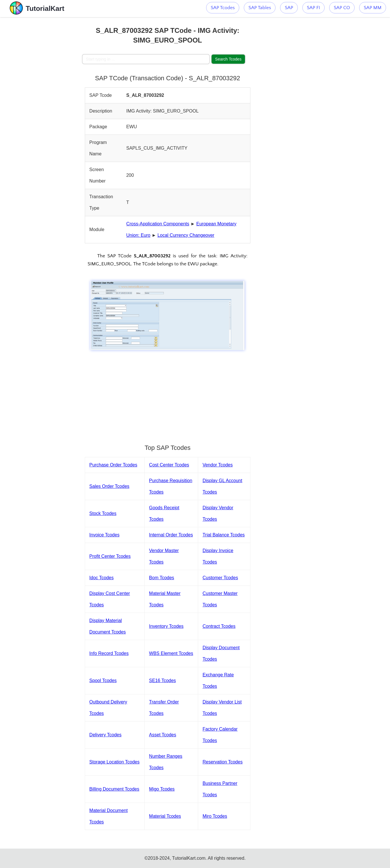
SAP (289, 8)
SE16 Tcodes (162, 680)
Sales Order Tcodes (109, 486)
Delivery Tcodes (105, 735)
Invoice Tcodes (104, 535)
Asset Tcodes (163, 735)
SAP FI (313, 8)
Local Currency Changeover (186, 235)
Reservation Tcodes (222, 762)
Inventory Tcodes (166, 626)
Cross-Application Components (158, 224)
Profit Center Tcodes (110, 556)
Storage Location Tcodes (114, 762)
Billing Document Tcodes (114, 789)
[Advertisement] (41, 103)
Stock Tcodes (103, 513)
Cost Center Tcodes (169, 465)
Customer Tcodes (220, 578)
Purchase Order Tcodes (113, 465)
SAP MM (373, 8)
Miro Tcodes (215, 816)
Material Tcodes (165, 816)
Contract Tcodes (219, 626)
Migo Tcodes (162, 789)
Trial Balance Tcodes (224, 535)
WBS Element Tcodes (171, 653)
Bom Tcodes (162, 578)
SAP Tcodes (223, 8)
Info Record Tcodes (109, 653)
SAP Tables (260, 8)
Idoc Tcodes (101, 578)
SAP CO (342, 8)
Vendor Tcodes (218, 465)
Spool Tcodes (103, 680)
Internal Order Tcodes (171, 535)
